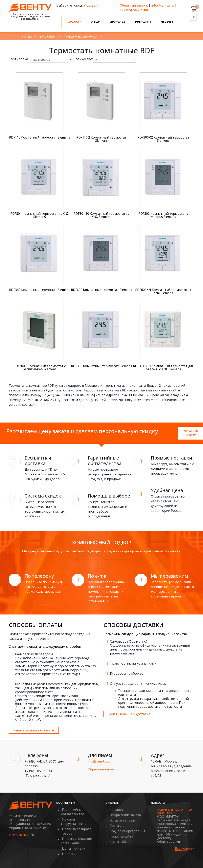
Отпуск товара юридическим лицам (138, 684)
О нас (95, 22)
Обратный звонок (134, 5)
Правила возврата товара (76, 831)
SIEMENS (26, 37)
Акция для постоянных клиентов (175, 811)
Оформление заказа (125, 815)
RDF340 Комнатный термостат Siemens (40, 290)
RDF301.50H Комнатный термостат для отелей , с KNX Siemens (163, 368)
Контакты (143, 22)
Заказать (168, 22)
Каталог (74, 22)
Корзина (116, 810)
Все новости (185, 849)
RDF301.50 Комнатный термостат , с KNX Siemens (101, 215)
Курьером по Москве (127, 673)
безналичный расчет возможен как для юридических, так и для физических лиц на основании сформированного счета (57, 688)
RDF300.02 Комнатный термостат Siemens (163, 139)
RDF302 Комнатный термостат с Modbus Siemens (163, 215)
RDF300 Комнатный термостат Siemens (101, 366)
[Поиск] (193, 17)
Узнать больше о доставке (129, 714)
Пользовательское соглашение (76, 841)
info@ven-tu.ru (162, 5)
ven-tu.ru (19, 835)
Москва (90, 5)
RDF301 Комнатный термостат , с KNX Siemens (40, 215)
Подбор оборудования (127, 831)
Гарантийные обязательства (73, 812)
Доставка (117, 22)
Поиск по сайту (121, 836)
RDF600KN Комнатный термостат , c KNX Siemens (163, 291)
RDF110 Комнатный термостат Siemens (40, 137)
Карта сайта (119, 842)
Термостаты (48, 37)
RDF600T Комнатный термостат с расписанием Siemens (40, 368)
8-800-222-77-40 (44, 584)
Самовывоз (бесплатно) (129, 641)
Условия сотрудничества (74, 821)
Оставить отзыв (122, 820)
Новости (69, 854)
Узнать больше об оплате (34, 730)
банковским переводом (34, 654)
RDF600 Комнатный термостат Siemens (101, 290)
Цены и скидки (74, 848)
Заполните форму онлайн (171, 582)
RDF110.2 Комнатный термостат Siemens (101, 139)
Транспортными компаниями (133, 663)
